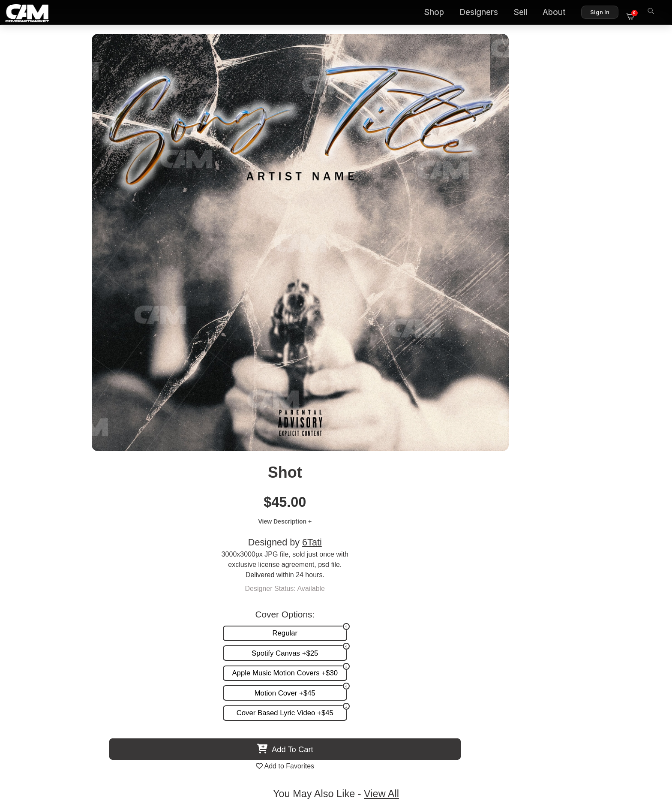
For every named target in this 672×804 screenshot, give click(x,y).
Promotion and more (441, 619)
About (559, 13)
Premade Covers (435, 592)
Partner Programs (618, 628)
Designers (483, 13)
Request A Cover (435, 610)
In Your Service (110, 529)
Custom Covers (433, 601)
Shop (439, 13)
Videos (420, 628)
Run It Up (562, 529)
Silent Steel (261, 529)
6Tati (515, 127)
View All (385, 366)
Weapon (411, 529)
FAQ (638, 601)
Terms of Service (363, 761)
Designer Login (306, 761)
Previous (28, 455)
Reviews (632, 610)
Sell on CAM (626, 619)
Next (644, 455)
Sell (525, 13)
